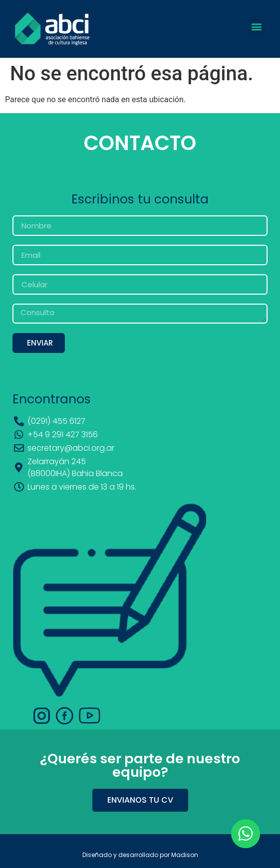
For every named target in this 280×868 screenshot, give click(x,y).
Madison (185, 855)
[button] (257, 27)
